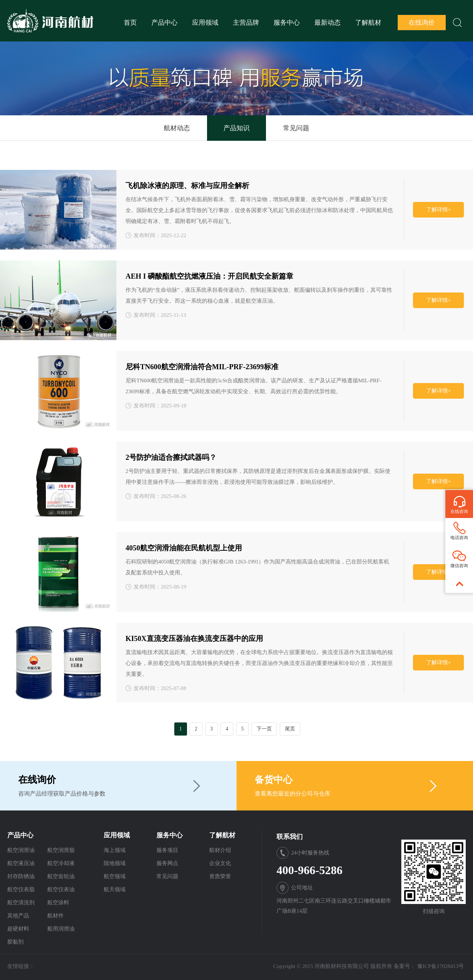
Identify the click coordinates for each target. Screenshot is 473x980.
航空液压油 (21, 863)
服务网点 (167, 863)
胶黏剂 (15, 942)
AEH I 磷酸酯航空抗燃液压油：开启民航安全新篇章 (209, 276)
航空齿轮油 (61, 876)
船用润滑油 (61, 929)
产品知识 (236, 128)
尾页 (290, 729)
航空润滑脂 (61, 850)
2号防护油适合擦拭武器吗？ (171, 457)
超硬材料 (18, 929)
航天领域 (115, 889)
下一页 (264, 729)
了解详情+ (438, 210)
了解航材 (368, 23)
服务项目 (167, 850)
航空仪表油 (61, 889)
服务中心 (287, 23)
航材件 (55, 916)
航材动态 (177, 128)
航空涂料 (58, 903)
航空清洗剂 (21, 903)
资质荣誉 (220, 876)
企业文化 (220, 863)
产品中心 (164, 23)
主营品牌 (246, 23)
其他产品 (18, 916)
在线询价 (422, 23)
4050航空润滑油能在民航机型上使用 (184, 548)
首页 (130, 23)
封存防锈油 (21, 876)
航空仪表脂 (21, 889)
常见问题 (296, 128)
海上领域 (115, 850)
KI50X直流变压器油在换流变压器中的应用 (194, 638)
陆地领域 (115, 863)
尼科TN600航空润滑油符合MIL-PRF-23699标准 (202, 367)
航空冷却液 (61, 863)
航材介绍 (220, 850)
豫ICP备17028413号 (441, 966)
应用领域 (205, 23)
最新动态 (327, 23)
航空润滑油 (21, 850)
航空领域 (115, 876)
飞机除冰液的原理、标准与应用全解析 (187, 186)
